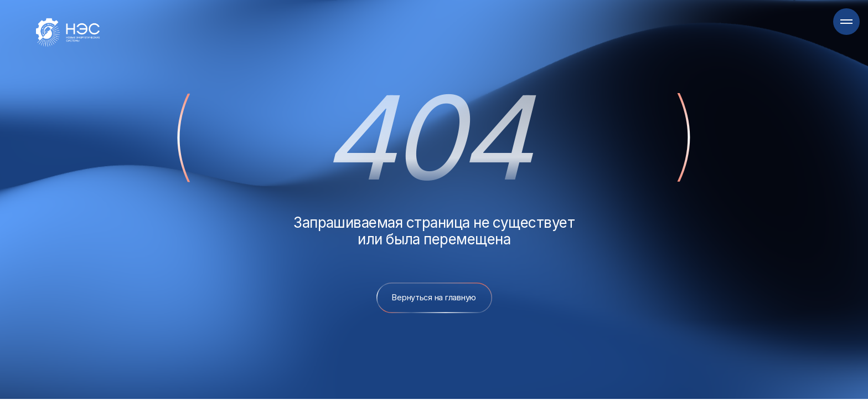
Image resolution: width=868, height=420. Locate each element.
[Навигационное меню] (846, 22)
